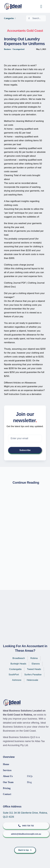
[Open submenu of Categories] (15, 18)
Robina (34, 658)
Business (7, 49)
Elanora (36, 664)
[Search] (29, 18)
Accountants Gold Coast (25, 31)
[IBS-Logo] (14, 4)
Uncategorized (19, 49)
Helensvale (32, 680)
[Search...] (36, 18)
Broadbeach (19, 658)
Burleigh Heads (18, 664)
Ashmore (17, 680)
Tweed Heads (34, 669)
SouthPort (14, 675)
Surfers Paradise (33, 675)
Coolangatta (15, 669)
